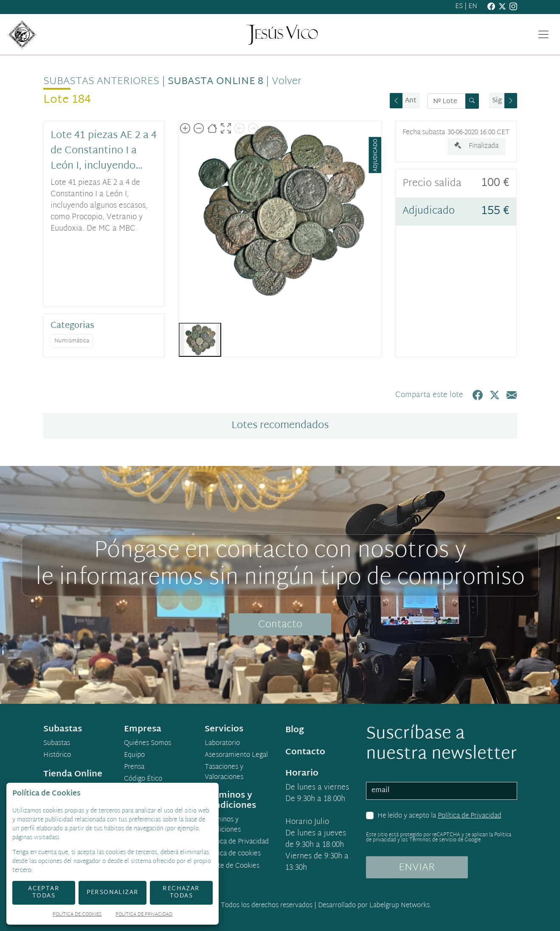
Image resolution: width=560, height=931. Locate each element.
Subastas (57, 744)
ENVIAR (417, 868)
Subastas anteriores (101, 82)
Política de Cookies (77, 915)
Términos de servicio (433, 840)
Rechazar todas (181, 892)
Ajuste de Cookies (232, 866)
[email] (442, 791)
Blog (295, 730)
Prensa (134, 767)
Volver (287, 82)
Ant (411, 101)
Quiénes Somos (148, 744)
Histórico (57, 756)
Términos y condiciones (223, 825)
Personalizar (113, 893)
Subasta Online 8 (215, 82)
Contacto (280, 625)
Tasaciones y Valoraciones (224, 773)
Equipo (134, 756)
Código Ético (143, 779)
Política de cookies (233, 854)
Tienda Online (73, 774)
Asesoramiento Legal (236, 756)
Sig (497, 101)
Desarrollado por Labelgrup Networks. (375, 906)
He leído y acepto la (439, 816)
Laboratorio (222, 744)
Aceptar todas (44, 892)
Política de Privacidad (470, 816)
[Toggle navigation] (543, 34)
